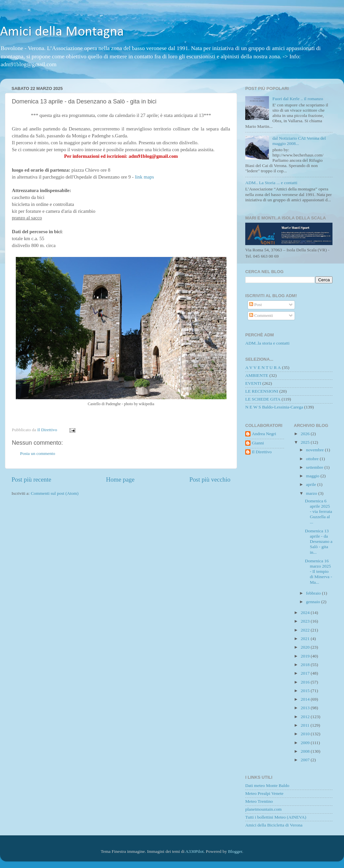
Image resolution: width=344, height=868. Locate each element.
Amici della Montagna (62, 32)
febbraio (314, 593)
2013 (305, 708)
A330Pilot (195, 851)
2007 (305, 760)
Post (256, 305)
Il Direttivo (262, 452)
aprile (312, 484)
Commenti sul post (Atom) (54, 493)
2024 (305, 613)
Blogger (235, 851)
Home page (120, 479)
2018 (305, 665)
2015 (305, 691)
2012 (305, 717)
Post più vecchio (210, 479)
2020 (305, 647)
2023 (305, 621)
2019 (305, 656)
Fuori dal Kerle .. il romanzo (298, 99)
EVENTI (253, 383)
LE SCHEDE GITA (263, 399)
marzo (312, 493)
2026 (305, 434)
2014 (305, 699)
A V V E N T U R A (263, 367)
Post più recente (31, 479)
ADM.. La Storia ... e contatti (271, 183)
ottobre (313, 459)
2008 (305, 751)
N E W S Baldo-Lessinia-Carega (274, 407)
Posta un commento (38, 453)
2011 (305, 725)
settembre (315, 467)
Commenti (261, 315)
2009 (305, 743)
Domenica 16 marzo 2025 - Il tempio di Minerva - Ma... (318, 572)
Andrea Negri (264, 434)
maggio (313, 476)
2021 (305, 639)
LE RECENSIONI (262, 391)
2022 (305, 630)
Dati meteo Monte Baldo (267, 785)
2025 (305, 442)
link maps (145, 177)
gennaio (314, 602)
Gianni (258, 443)
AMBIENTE (257, 375)
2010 (305, 734)
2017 (305, 673)
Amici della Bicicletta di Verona (274, 825)
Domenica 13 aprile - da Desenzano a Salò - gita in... (319, 542)
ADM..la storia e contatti (267, 343)
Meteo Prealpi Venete (264, 793)
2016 (305, 682)
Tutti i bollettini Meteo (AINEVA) (276, 817)
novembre (316, 450)
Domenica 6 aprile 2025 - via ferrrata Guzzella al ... (318, 512)
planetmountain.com (264, 809)
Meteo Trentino (259, 801)
